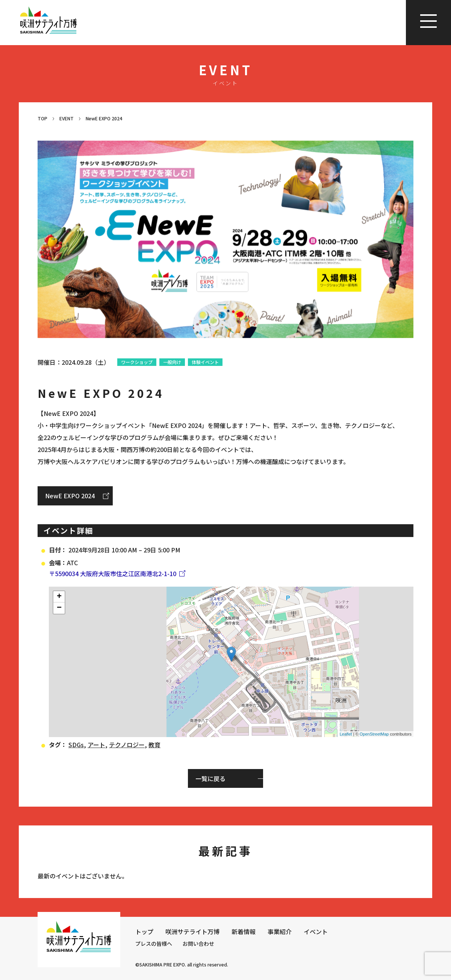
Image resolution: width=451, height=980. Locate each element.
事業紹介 (280, 931)
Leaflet (346, 734)
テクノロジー (127, 745)
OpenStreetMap (374, 734)
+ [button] (59, 597)
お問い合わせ (198, 944)
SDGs (76, 745)
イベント (316, 931)
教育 (154, 745)
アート (96, 745)
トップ (144, 931)
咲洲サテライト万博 (192, 931)
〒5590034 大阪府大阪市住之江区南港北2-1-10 (113, 573)
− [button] (59, 608)
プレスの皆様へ (154, 944)
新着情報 (244, 931)
